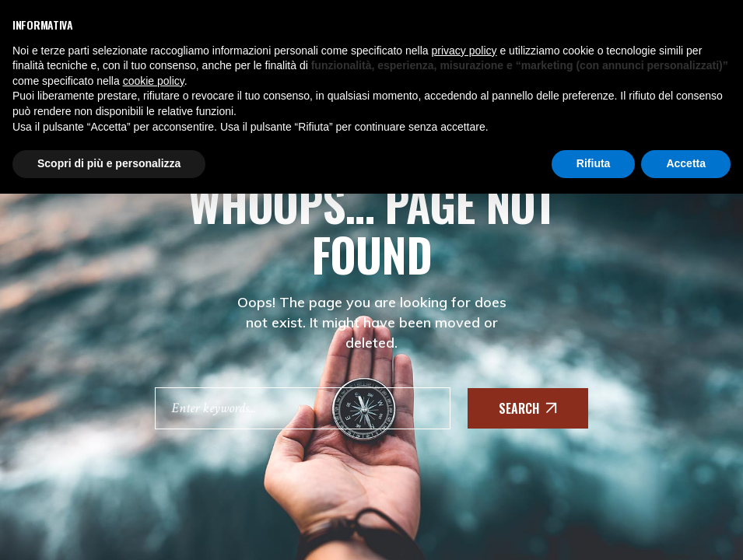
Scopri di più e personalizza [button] (109, 163)
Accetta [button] (686, 163)
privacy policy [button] (464, 51)
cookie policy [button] (154, 81)
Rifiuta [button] (594, 163)
